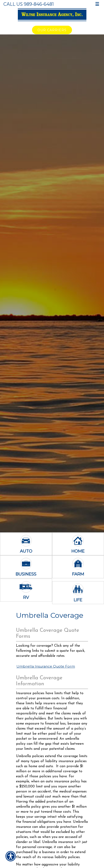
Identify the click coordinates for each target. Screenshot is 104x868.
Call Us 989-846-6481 (29, 4)
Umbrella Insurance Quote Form (46, 666)
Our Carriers (52, 30)
